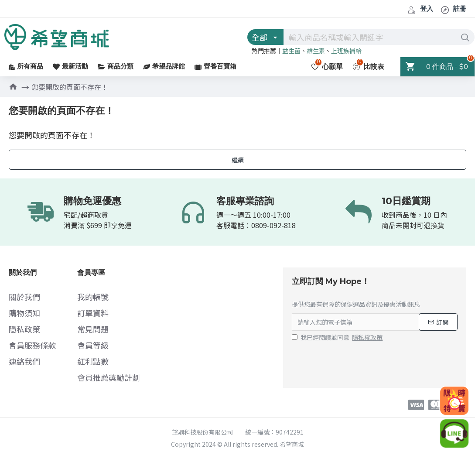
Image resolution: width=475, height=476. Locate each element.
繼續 (238, 160)
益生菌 (291, 51)
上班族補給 (346, 51)
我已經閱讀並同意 (338, 337)
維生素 (316, 51)
